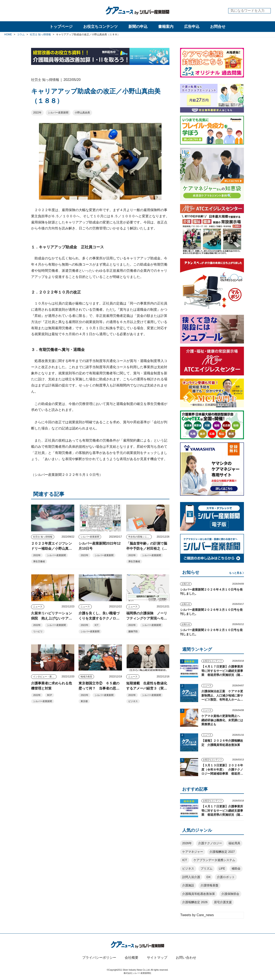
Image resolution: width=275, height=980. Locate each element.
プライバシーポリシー (99, 958)
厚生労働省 (39, 561)
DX (208, 877)
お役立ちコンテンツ (100, 27)
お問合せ (218, 27)
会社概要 (132, 958)
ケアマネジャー (193, 852)
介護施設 (188, 885)
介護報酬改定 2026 (195, 902)
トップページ (61, 27)
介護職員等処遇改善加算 (199, 894)
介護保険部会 (230, 894)
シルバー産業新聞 (58, 113)
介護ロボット (226, 877)
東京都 (84, 701)
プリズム (206, 868)
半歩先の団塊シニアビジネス (140, 537)
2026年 (187, 843)
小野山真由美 (82, 113)
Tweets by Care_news (197, 915)
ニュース (38, 607)
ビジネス (133, 701)
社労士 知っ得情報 (43, 537)
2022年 (37, 113)
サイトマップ (157, 958)
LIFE (222, 868)
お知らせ (186, 584)
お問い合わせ (186, 958)
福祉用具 (234, 843)
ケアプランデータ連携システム (214, 860)
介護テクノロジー (210, 843)
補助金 (236, 868)
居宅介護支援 (223, 902)
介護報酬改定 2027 (222, 852)
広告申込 (192, 27)
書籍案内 (166, 27)
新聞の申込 (138, 27)
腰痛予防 (133, 631)
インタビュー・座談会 (45, 677)
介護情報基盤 (209, 885)
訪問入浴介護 (191, 877)
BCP (49, 695)
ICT (97, 625)
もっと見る (235, 573)
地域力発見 (86, 677)
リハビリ (38, 631)
